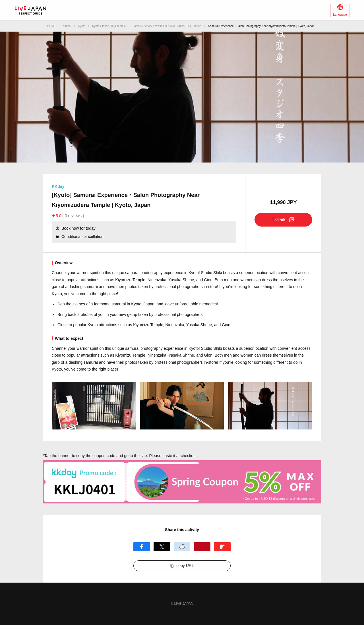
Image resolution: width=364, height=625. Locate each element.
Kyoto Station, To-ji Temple (109, 26)
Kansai (67, 26)
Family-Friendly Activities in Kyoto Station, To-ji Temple (167, 26)
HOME (51, 26)
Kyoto (82, 26)
